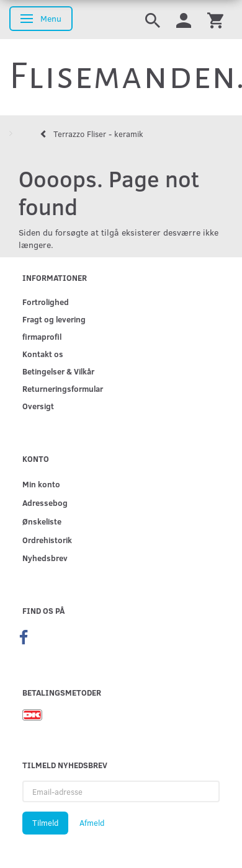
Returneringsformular (63, 388)
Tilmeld (45, 823)
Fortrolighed (46, 302)
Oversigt (38, 406)
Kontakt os (43, 354)
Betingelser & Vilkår (58, 371)
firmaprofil (42, 336)
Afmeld (92, 823)
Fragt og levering (54, 319)
